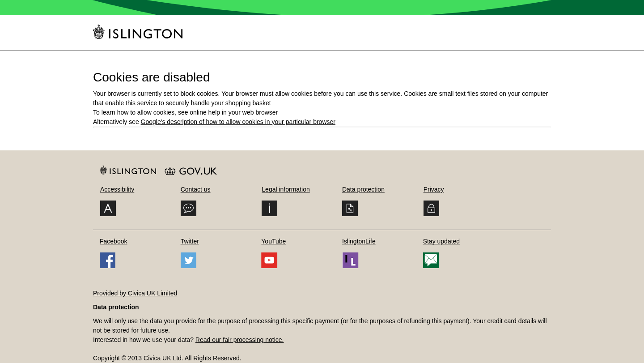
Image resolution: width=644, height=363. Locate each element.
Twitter (190, 241)
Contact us (196, 189)
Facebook (113, 241)
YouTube (273, 241)
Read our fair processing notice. (240, 340)
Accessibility (117, 189)
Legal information (286, 189)
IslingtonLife (359, 241)
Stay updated (442, 241)
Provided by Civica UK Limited (135, 293)
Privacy (434, 189)
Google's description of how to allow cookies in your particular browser (238, 122)
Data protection (363, 189)
